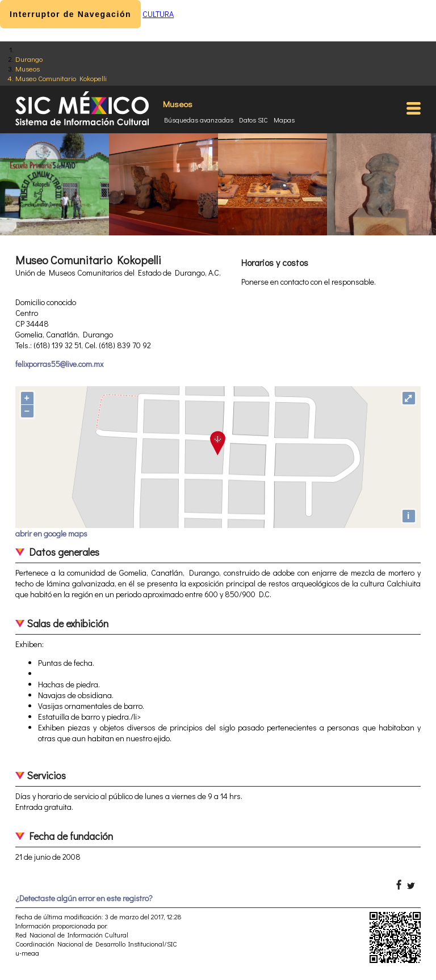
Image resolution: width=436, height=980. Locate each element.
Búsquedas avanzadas (199, 120)
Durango (29, 59)
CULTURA (158, 14)
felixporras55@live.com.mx (59, 364)
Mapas (284, 120)
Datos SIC (253, 120)
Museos (28, 68)
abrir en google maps (51, 533)
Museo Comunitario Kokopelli (61, 78)
